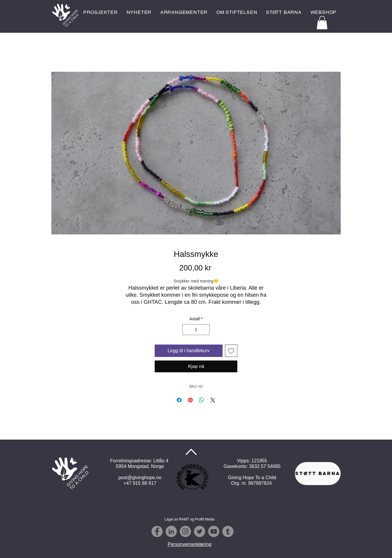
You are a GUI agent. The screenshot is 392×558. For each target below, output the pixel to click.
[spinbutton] (196, 330)
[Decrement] (187, 330)
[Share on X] (213, 400)
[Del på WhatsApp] (202, 400)
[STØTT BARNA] (318, 474)
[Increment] (205, 330)
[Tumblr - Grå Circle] (228, 531)
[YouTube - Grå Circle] (214, 531)
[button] (322, 23)
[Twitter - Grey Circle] (200, 531)
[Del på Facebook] (179, 400)
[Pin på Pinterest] (190, 400)
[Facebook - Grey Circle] (157, 531)
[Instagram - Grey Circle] (185, 531)
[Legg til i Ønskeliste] (231, 351)
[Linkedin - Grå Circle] (171, 531)
